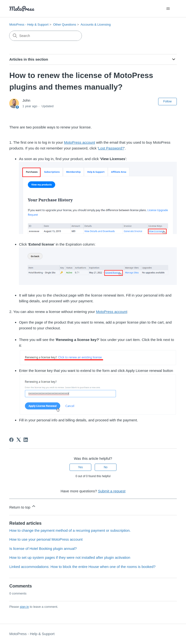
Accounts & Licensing (96, 25)
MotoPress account (79, 142)
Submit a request (112, 491)
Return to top (23, 506)
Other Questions (65, 25)
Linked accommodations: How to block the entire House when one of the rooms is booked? (82, 567)
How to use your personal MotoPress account (46, 539)
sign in (24, 607)
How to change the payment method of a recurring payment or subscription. (70, 530)
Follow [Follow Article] (167, 101)
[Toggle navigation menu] (168, 9)
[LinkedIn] (26, 440)
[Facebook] (11, 440)
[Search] (46, 36)
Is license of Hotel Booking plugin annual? (43, 548)
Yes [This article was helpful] (80, 467)
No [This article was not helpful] (105, 467)
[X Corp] (19, 440)
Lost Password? (111, 148)
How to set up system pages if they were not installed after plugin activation (70, 557)
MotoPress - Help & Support (29, 25)
